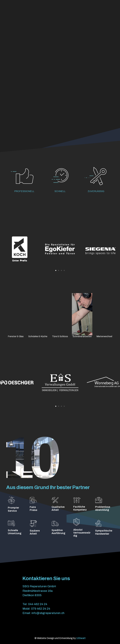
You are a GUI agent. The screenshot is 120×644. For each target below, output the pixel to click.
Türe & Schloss (60, 336)
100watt (81, 638)
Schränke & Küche (38, 336)
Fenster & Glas (16, 336)
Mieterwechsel (104, 336)
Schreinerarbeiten (82, 336)
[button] (56, 270)
